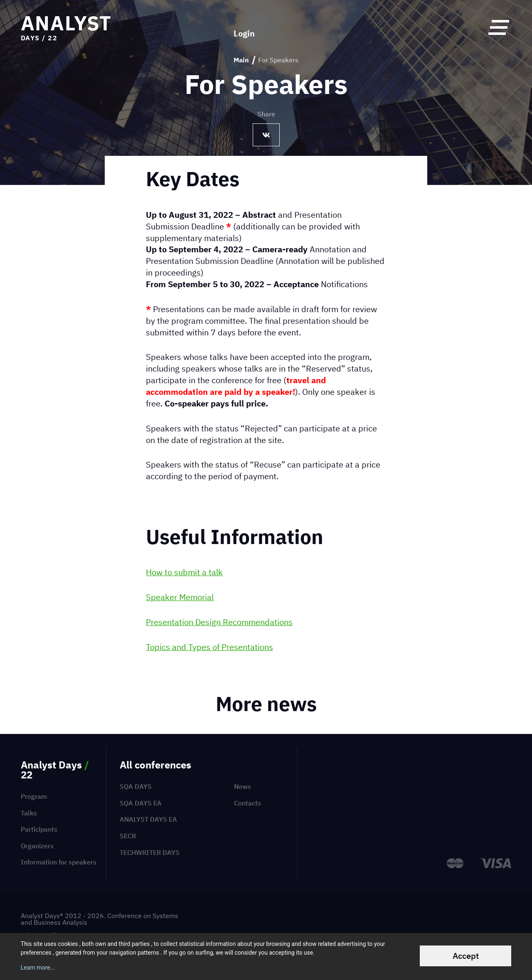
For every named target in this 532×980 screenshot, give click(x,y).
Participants (39, 829)
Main (241, 60)
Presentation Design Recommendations (219, 622)
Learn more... (38, 968)
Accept (466, 956)
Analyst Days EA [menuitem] (148, 819)
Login (244, 27)
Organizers (37, 846)
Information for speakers (59, 862)
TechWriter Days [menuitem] (150, 852)
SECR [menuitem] (128, 836)
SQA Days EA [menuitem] (141, 803)
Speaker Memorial (180, 597)
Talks (29, 813)
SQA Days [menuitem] (136, 786)
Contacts (248, 803)
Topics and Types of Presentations (209, 647)
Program (34, 796)
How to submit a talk (184, 572)
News (243, 786)
